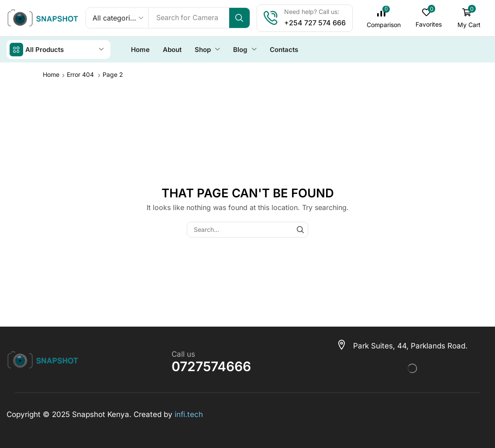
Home (51, 74)
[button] (384, 18)
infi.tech (189, 414)
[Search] (240, 18)
